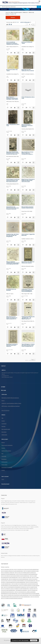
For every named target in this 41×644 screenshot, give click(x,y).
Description (4, 432)
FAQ (2, 454)
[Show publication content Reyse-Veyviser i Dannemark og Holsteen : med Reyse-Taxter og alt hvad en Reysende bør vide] (15, 108)
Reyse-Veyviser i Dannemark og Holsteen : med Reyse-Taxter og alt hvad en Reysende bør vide (13, 98)
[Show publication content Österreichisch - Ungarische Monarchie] (30, 245)
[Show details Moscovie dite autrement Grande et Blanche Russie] (33, 217)
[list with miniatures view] (9, 24)
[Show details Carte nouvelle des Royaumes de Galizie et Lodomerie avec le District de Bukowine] (18, 53)
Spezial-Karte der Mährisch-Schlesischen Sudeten (28, 262)
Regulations (4, 459)
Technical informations (6, 451)
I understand (34, 640)
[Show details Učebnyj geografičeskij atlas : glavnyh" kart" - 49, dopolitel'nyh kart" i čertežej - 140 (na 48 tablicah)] (33, 327)
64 (18, 22)
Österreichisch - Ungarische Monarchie (28, 235)
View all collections (5, 410)
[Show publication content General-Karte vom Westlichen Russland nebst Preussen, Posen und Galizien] (15, 217)
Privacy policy (4, 465)
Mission (3, 442)
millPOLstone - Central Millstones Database (11, 406)
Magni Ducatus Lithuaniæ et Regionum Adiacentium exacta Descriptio (28, 180)
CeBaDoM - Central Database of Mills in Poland (11, 403)
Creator (3, 421)
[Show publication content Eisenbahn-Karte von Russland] (15, 300)
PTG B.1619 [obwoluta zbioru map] (28, 98)
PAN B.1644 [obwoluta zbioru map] (13, 125)
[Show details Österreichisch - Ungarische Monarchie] (33, 245)
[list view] (11, 24)
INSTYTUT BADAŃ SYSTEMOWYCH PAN (31, 571)
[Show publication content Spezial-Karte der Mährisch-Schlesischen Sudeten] (30, 272)
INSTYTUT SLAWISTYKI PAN (32, 587)
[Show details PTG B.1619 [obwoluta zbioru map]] (33, 108)
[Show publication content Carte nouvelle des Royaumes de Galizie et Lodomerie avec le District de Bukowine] (15, 53)
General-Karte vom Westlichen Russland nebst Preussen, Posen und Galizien (13, 208)
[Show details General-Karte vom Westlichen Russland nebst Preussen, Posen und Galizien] (18, 217)
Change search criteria (35, 9)
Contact (3, 470)
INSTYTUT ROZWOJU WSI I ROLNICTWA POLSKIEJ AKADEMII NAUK (16, 595)
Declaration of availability (7, 467)
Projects (3, 448)
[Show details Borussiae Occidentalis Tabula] (33, 53)
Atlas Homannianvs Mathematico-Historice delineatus (27, 126)
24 (14, 22)
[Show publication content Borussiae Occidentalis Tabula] (30, 53)
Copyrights (4, 456)
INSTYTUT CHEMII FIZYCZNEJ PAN (25, 577)
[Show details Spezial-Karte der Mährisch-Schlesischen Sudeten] (33, 272)
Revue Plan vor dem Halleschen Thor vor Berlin (28, 70)
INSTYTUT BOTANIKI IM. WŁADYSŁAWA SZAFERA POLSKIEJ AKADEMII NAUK (15, 576)
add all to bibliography (26, 22)
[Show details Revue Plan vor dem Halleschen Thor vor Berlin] (33, 80)
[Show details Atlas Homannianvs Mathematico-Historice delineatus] (33, 135)
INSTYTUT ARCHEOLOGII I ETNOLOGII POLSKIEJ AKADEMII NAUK (26, 569)
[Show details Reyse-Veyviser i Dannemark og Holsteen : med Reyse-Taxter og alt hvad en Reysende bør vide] (18, 108)
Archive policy (4, 462)
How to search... (4, 9)
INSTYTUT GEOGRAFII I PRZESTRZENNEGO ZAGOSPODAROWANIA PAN (22, 581)
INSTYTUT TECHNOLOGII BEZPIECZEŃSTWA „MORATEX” (12, 598)
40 (16, 22)
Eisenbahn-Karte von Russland (11, 290)
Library (3, 401)
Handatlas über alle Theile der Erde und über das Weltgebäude (12, 235)
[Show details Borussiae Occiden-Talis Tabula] (18, 80)
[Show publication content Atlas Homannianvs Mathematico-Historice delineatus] (30, 135)
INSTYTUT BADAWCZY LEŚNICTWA (8, 573)
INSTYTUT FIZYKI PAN (35, 597)
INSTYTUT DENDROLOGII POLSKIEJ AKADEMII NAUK (19, 579)
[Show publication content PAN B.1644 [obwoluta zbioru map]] (15, 135)
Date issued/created (6, 429)
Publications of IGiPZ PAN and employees (10, 398)
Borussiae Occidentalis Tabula (27, 43)
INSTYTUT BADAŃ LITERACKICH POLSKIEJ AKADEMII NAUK (12, 571)
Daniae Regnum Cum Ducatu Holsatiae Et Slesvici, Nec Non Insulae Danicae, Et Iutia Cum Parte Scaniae (13, 180)
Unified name (4, 435)
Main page (4, 390)
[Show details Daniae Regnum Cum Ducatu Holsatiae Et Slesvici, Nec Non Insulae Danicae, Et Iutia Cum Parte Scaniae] (18, 190)
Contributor (4, 424)
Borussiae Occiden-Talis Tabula (12, 70)
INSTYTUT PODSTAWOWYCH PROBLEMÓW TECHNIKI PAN (15, 587)
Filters (13, 17)
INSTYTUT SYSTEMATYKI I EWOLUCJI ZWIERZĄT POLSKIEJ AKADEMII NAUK (15, 589)
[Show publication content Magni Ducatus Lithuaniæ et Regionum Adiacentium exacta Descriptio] (30, 190)
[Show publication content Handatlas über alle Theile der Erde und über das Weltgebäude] (15, 245)
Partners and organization (7, 445)
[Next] (33, 24)
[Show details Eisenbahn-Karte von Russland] (18, 300)
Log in (3, 479)
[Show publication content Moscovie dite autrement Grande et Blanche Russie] (30, 217)
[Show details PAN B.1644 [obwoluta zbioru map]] (18, 135)
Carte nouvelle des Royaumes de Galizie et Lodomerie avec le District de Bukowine (12, 43)
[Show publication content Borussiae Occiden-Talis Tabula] (15, 80)
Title (2, 418)
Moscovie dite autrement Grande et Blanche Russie (27, 207)
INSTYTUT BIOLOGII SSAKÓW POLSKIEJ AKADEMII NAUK (27, 574)
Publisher (3, 426)
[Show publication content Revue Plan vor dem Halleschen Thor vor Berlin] (30, 80)
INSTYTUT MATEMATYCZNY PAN (7, 569)
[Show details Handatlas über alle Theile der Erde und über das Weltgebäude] (18, 245)
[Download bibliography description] (11, 53)
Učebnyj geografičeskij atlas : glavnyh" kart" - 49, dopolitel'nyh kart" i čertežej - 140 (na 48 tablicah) (28, 318)
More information (25, 640)
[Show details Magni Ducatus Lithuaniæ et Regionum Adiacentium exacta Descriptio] (33, 190)
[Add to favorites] (7, 53)
